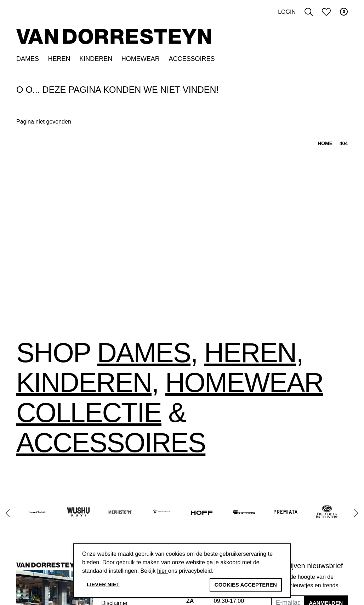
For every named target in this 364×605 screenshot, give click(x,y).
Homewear (141, 59)
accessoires (111, 443)
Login (287, 12)
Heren (59, 59)
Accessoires (192, 59)
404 (344, 143)
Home (325, 143)
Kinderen (96, 59)
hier (163, 571)
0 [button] (344, 12)
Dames (28, 59)
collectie (89, 412)
